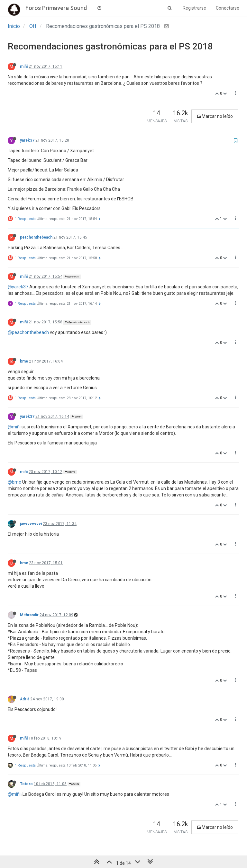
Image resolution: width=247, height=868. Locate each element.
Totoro (26, 784)
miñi (24, 66)
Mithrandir (29, 615)
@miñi (77, 417)
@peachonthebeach (77, 322)
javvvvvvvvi (31, 524)
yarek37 (27, 140)
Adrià (25, 699)
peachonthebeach (36, 237)
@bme (70, 472)
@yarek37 (72, 277)
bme (24, 361)
